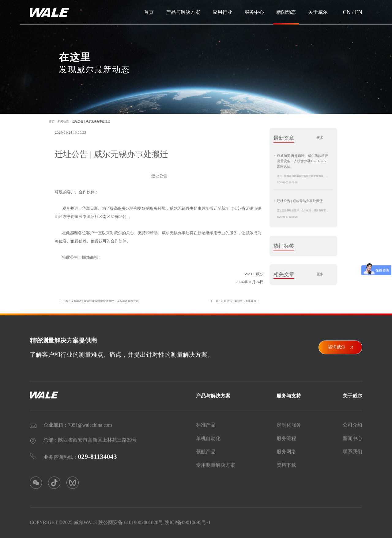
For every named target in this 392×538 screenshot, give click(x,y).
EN (359, 12)
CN (347, 12)
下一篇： (237, 301)
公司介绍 (352, 423)
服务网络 (286, 450)
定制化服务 (289, 423)
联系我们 (352, 450)
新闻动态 (286, 12)
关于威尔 (318, 12)
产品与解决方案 (183, 12)
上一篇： (97, 301)
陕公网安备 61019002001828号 (131, 521)
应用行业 (222, 12)
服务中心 (254, 12)
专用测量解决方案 (216, 463)
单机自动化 (208, 437)
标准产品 (206, 423)
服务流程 (286, 437)
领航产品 (206, 450)
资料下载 (286, 463)
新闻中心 (352, 437)
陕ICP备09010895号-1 (187, 521)
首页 (149, 12)
